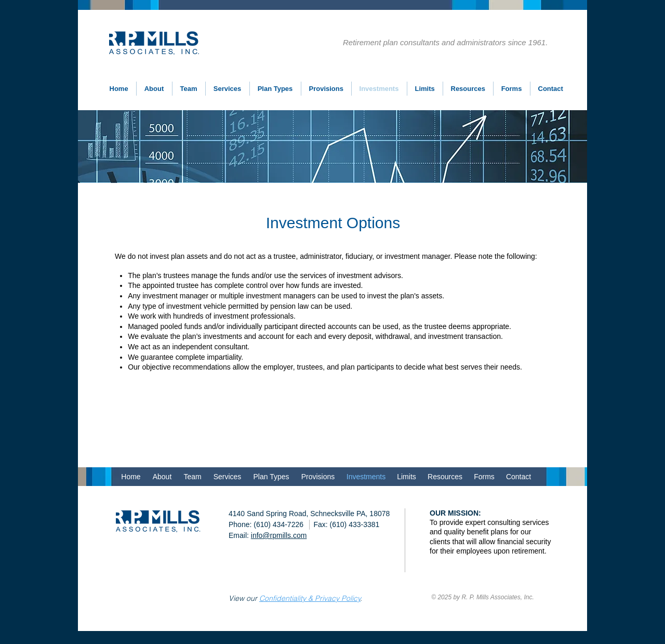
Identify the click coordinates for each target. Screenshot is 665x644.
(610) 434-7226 (278, 524)
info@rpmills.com (279, 535)
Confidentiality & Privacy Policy (310, 598)
